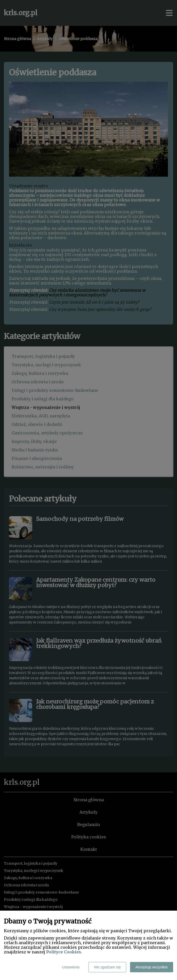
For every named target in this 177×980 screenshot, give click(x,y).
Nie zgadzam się (107, 967)
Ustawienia (71, 967)
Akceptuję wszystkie (152, 967)
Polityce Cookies (64, 952)
